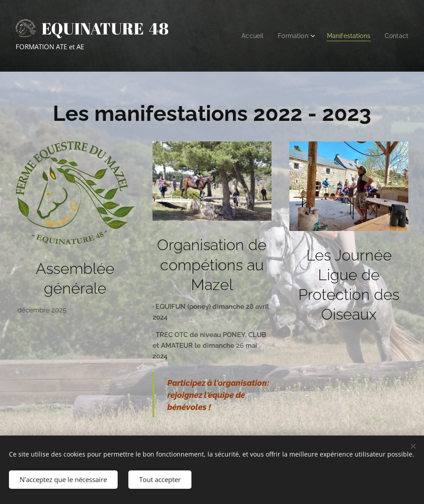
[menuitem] (247, 36)
